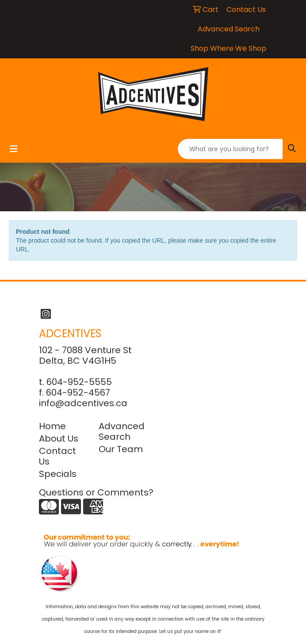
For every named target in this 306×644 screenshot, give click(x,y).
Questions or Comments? (96, 492)
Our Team (121, 449)
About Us (59, 438)
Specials (58, 474)
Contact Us (57, 456)
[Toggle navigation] (14, 149)
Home (52, 426)
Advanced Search (122, 431)
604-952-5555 (79, 382)
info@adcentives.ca (83, 403)
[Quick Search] (230, 149)
